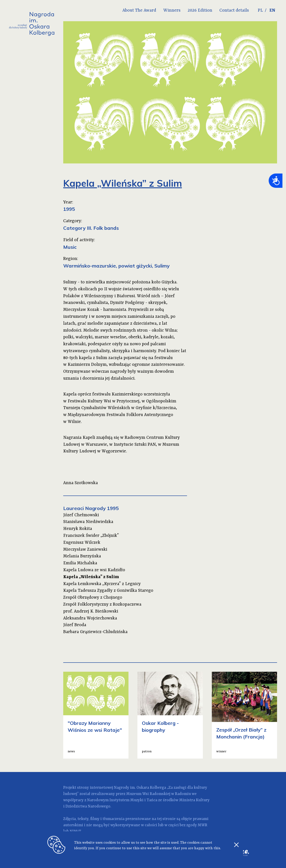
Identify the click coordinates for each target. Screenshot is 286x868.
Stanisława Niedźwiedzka (88, 522)
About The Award (139, 10)
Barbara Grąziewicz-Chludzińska (95, 632)
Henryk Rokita (78, 529)
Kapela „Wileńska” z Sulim (91, 577)
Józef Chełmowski (81, 515)
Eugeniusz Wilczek (82, 543)
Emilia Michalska (80, 563)
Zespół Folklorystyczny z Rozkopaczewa (102, 604)
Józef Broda (75, 625)
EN (272, 10)
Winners (172, 10)
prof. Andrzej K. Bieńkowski (91, 611)
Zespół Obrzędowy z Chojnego (93, 598)
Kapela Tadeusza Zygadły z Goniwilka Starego (108, 591)
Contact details (234, 10)
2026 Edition (200, 10)
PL (260, 10)
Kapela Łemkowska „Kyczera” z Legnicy (102, 584)
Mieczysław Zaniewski (85, 550)
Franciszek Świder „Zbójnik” (91, 536)
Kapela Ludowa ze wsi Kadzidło (94, 570)
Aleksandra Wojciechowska (90, 618)
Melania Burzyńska (82, 556)
